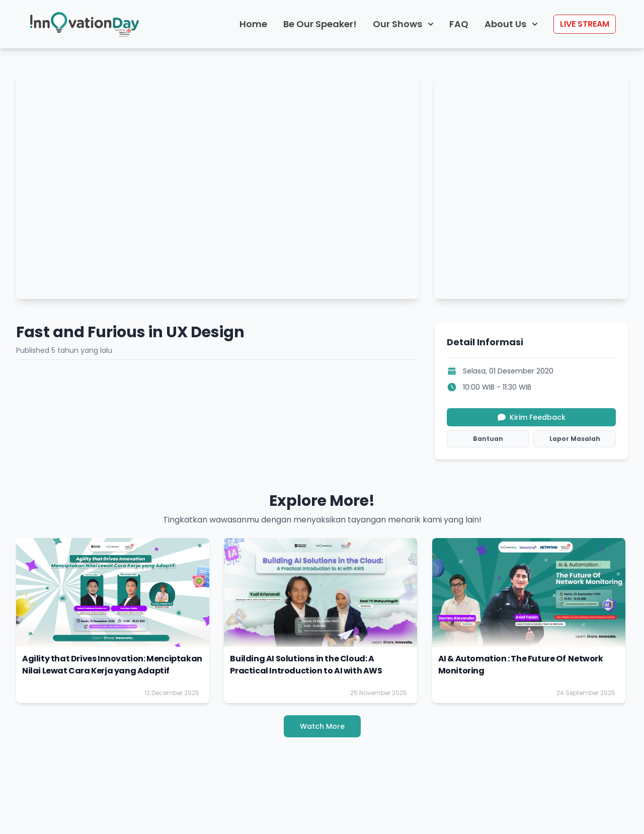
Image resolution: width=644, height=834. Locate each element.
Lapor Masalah (575, 439)
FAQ (459, 24)
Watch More (322, 726)
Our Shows (403, 24)
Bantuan (488, 439)
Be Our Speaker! (320, 24)
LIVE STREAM (585, 24)
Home (253, 24)
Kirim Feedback (532, 417)
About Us (511, 24)
